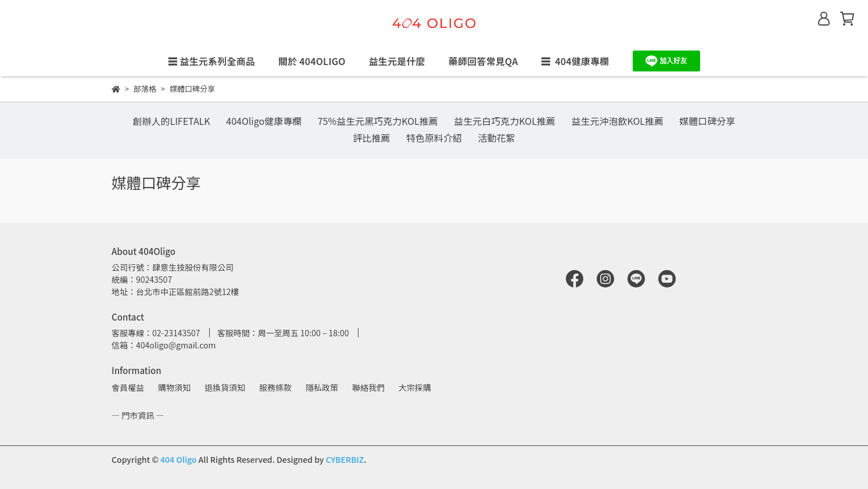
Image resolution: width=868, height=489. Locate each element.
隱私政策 (322, 387)
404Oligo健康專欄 (264, 121)
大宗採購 (415, 387)
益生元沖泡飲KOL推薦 (617, 121)
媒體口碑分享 (708, 121)
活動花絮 (497, 138)
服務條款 (275, 387)
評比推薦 (371, 138)
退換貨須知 (225, 387)
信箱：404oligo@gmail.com (164, 345)
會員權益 (128, 387)
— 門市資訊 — (138, 415)
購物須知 (174, 387)
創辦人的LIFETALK (171, 121)
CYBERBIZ (345, 459)
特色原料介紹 (434, 138)
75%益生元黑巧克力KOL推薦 (378, 121)
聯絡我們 (368, 387)
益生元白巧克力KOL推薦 (505, 121)
